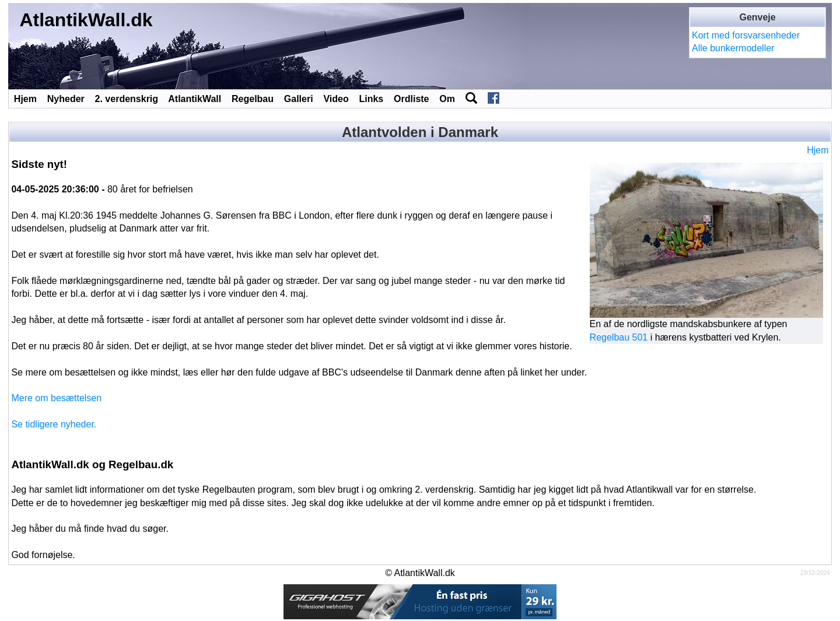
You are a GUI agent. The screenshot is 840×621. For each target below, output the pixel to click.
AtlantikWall (195, 99)
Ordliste (411, 99)
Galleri (299, 99)
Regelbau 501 (619, 337)
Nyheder (66, 99)
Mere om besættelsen (56, 398)
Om (447, 99)
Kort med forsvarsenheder (746, 35)
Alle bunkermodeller (733, 48)
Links (371, 99)
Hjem (25, 99)
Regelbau (253, 99)
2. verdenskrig (127, 99)
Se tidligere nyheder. (54, 424)
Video (336, 99)
